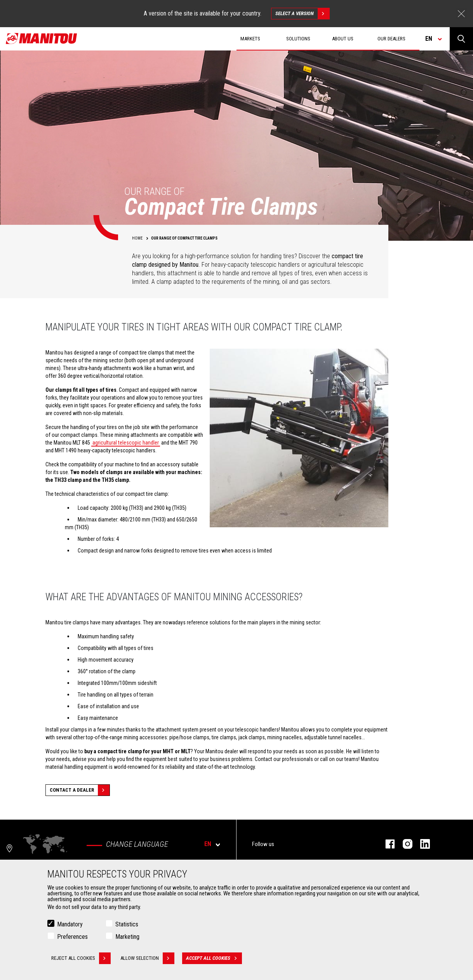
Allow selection (147, 958)
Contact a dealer (80, 790)
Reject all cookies (81, 958)
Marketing (127, 937)
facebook (386, 844)
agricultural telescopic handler (126, 443)
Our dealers (391, 39)
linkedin (421, 844)
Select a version (302, 14)
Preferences (72, 937)
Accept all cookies (214, 958)
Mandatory (70, 924)
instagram (404, 844)
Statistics (127, 924)
